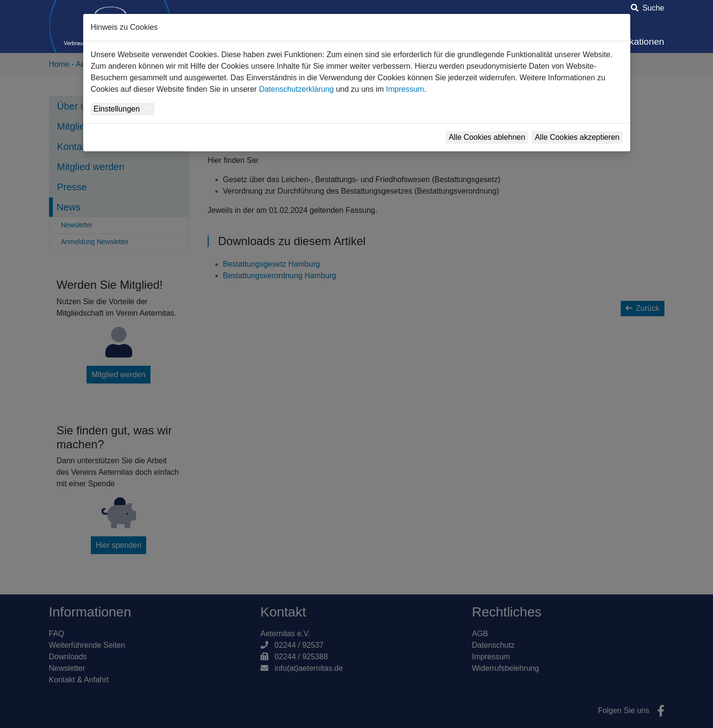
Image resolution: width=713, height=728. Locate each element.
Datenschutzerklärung (297, 89)
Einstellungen (117, 109)
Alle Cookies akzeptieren (577, 137)
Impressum (405, 89)
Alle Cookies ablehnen (487, 137)
